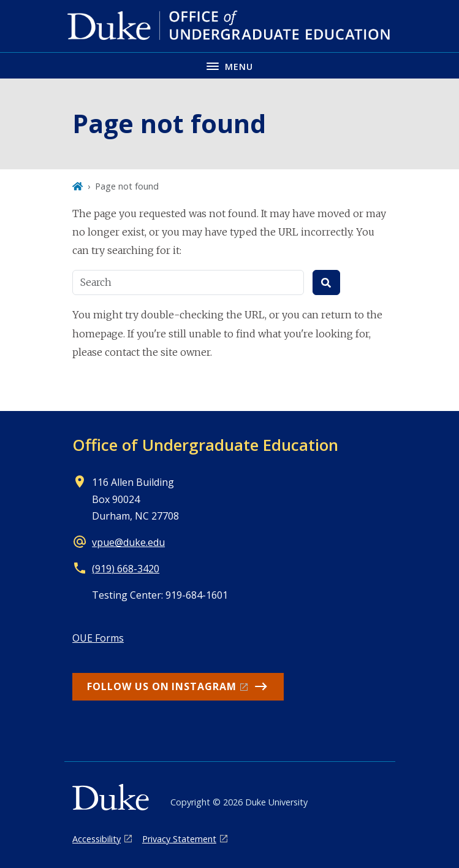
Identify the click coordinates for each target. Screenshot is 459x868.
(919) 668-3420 (126, 569)
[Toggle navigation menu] (229, 65)
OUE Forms (98, 638)
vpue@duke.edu (128, 542)
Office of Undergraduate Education (205, 445)
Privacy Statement (179, 839)
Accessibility (97, 839)
